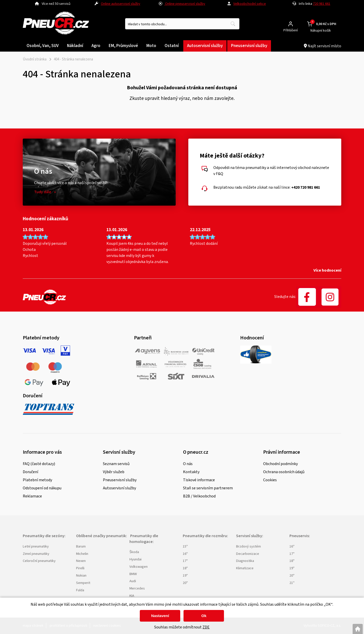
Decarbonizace (248, 554)
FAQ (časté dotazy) (39, 464)
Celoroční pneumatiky (39, 561)
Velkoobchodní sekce (250, 4)
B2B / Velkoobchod (199, 496)
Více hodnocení (327, 270)
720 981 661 (322, 4)
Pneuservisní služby (120, 480)
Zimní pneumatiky (36, 554)
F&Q (220, 174)
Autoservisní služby (119, 488)
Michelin (82, 554)
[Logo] (56, 24)
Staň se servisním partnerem (208, 488)
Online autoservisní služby (121, 4)
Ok (204, 616)
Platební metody (37, 480)
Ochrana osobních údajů (284, 472)
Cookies (270, 480)
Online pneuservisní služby (182, 4)
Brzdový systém (248, 546)
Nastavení (160, 616)
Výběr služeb (114, 472)
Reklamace (32, 496)
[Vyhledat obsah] (233, 24)
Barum (81, 546)
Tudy (43, 192)
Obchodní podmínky (280, 464)
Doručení (30, 472)
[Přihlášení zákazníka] (291, 24)
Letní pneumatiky (36, 546)
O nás (188, 464)
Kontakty (191, 472)
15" (185, 546)
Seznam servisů (116, 464)
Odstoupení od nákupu (42, 488)
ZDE (206, 627)
